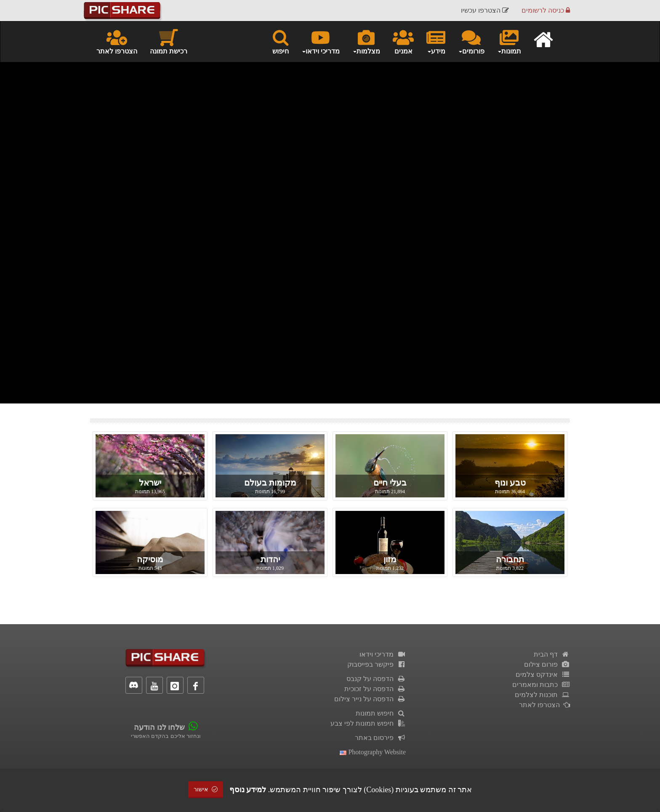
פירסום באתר (380, 738)
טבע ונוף (510, 483)
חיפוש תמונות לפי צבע (368, 723)
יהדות (270, 559)
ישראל (150, 483)
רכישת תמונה (169, 41)
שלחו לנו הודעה (159, 727)
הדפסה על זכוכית (375, 689)
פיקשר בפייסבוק (377, 664)
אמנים (403, 41)
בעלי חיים (390, 483)
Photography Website (373, 752)
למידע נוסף (248, 790)
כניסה (546, 10)
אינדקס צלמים (543, 674)
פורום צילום (547, 664)
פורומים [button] (471, 41)
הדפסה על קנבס (376, 679)
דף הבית (552, 654)
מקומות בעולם (270, 483)
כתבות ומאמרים (541, 685)
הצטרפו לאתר (117, 41)
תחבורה (510, 559)
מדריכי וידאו (383, 654)
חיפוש (281, 41)
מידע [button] (436, 41)
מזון (390, 559)
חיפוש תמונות (381, 713)
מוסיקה (150, 559)
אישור (206, 789)
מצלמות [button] (366, 41)
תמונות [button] (509, 41)
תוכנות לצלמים (542, 695)
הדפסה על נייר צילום (370, 699)
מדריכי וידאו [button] (321, 41)
